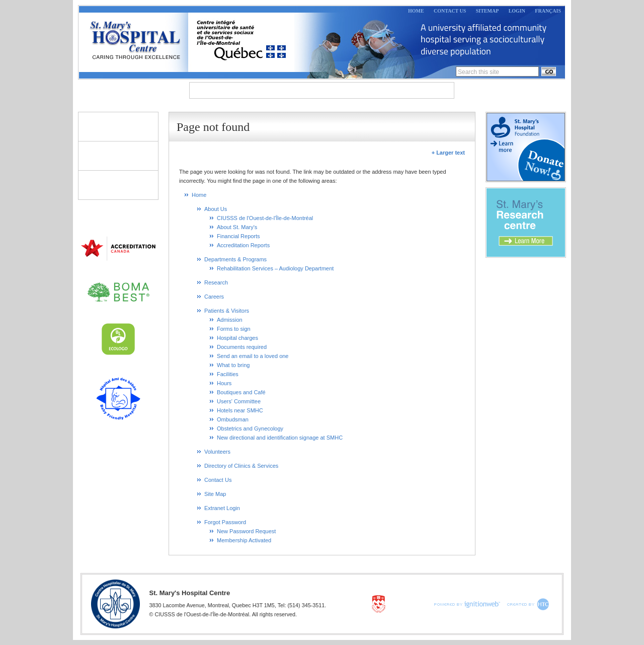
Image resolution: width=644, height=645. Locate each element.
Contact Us (450, 11)
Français (548, 11)
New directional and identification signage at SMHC (280, 438)
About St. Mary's (237, 227)
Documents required (242, 347)
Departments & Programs (299, 90)
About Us (217, 90)
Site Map (215, 494)
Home (416, 11)
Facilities (228, 374)
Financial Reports (238, 236)
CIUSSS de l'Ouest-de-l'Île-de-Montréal (265, 218)
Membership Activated (244, 540)
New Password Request (246, 531)
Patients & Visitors (118, 126)
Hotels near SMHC (240, 410)
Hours (224, 383)
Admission (230, 320)
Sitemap (488, 11)
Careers (430, 90)
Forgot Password (225, 522)
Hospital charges (237, 338)
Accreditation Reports (243, 245)
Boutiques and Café (241, 392)
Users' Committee (239, 401)
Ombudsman (233, 419)
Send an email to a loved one (253, 356)
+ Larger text (448, 153)
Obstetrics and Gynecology (250, 428)
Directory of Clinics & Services (118, 185)
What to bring (233, 365)
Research (381, 90)
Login (517, 11)
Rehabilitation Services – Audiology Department (275, 268)
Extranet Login (222, 508)
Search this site (478, 72)
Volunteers (118, 156)
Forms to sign (234, 329)
